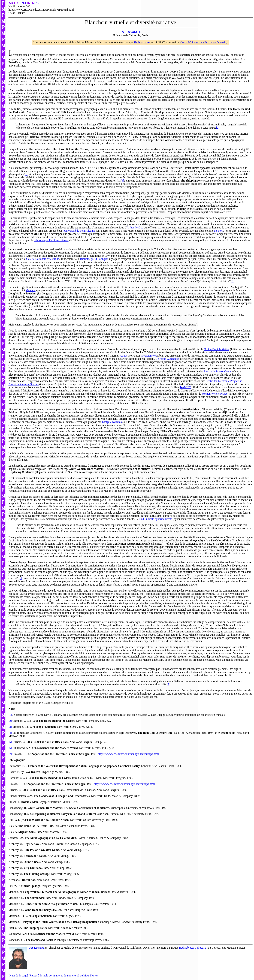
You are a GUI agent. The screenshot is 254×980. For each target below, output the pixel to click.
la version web (149, 356)
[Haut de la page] (18, 976)
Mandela (31, 290)
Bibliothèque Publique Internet (51, 240)
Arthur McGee (135, 227)
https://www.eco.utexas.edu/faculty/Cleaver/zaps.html (128, 754)
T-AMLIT (185, 387)
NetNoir (219, 231)
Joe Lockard (37, 948)
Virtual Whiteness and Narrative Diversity (203, 42)
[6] (20, 578)
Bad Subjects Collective (193, 948)
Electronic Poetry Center (218, 371)
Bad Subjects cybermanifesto (156, 519)
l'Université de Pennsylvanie (79, 231)
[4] (122, 181)
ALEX (124, 356)
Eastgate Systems (112, 422)
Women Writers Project (215, 394)
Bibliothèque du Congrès (94, 259)
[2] (218, 128)
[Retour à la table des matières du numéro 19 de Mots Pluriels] (64, 976)
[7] (169, 684)
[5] (233, 281)
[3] (27, 174)
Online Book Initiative (217, 349)
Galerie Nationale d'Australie (43, 259)
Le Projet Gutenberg (167, 359)
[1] (139, 32)
